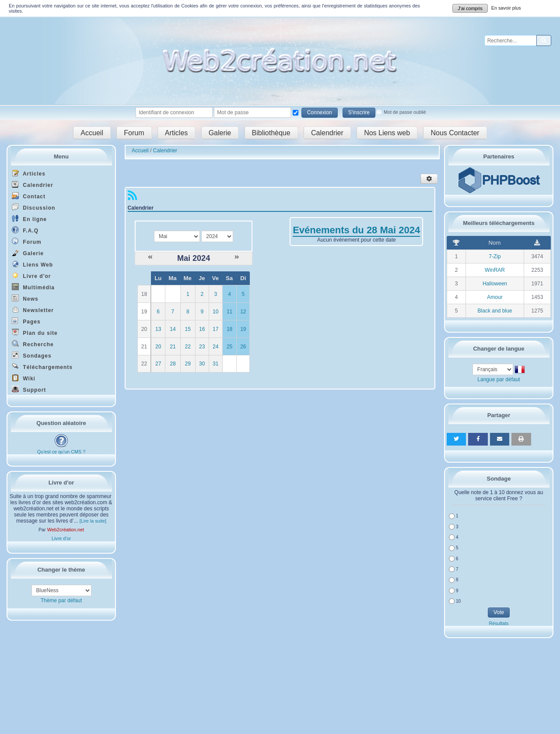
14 (173, 329)
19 (243, 329)
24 (215, 347)
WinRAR (495, 270)
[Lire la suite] (93, 521)
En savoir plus (506, 8)
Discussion (33, 207)
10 (215, 312)
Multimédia (33, 287)
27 (158, 364)
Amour (495, 297)
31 (215, 364)
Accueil (92, 133)
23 (202, 347)
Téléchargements (42, 367)
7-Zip (495, 256)
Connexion (320, 112)
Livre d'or (31, 276)
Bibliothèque (271, 133)
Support (29, 389)
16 (202, 329)
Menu (61, 156)
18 (229, 329)
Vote (499, 612)
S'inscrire (359, 112)
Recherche (33, 344)
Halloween (495, 284)
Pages (26, 321)
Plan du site (35, 332)
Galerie (220, 133)
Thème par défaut (61, 601)
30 (202, 364)
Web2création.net (66, 530)
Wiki (24, 378)
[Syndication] (132, 197)
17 (215, 329)
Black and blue (495, 311)
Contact (29, 196)
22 (188, 347)
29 (188, 364)
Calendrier (327, 133)
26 (243, 347)
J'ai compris (470, 8)
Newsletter (33, 310)
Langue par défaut (499, 379)
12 (243, 312)
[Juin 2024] (237, 257)
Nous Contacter (455, 133)
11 (229, 312)
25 (229, 347)
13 (158, 329)
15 (188, 329)
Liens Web (32, 264)
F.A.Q (25, 230)
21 (173, 347)
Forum (134, 133)
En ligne (29, 219)
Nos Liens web (387, 133)
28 (173, 364)
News (25, 298)
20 (158, 347)
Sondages (32, 355)
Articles (176, 133)
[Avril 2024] (150, 257)
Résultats (499, 623)
